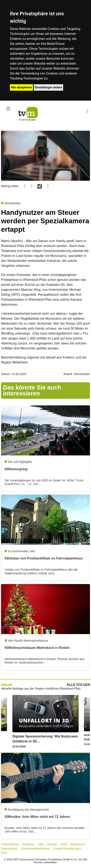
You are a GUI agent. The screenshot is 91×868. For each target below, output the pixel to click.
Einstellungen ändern (49, 87)
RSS (4, 853)
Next (84, 726)
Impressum (77, 844)
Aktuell (6, 685)
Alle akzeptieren (21, 87)
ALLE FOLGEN (78, 685)
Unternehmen (10, 844)
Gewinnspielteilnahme (35, 849)
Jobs (41, 844)
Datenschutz (9, 849)
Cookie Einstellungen (67, 849)
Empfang (28, 844)
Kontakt (52, 844)
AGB (64, 844)
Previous (7, 726)
